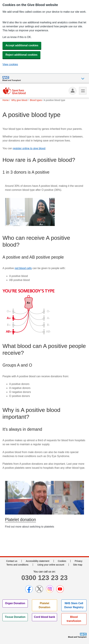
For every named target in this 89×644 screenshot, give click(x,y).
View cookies (10, 64)
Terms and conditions (17, 565)
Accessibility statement (38, 561)
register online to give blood (29, 148)
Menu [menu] (83, 91)
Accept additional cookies (22, 45)
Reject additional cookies (21, 55)
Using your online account (51, 565)
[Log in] (73, 91)
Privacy (79, 561)
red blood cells (23, 268)
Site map (78, 565)
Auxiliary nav (83, 79)
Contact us (12, 561)
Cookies (62, 561)
